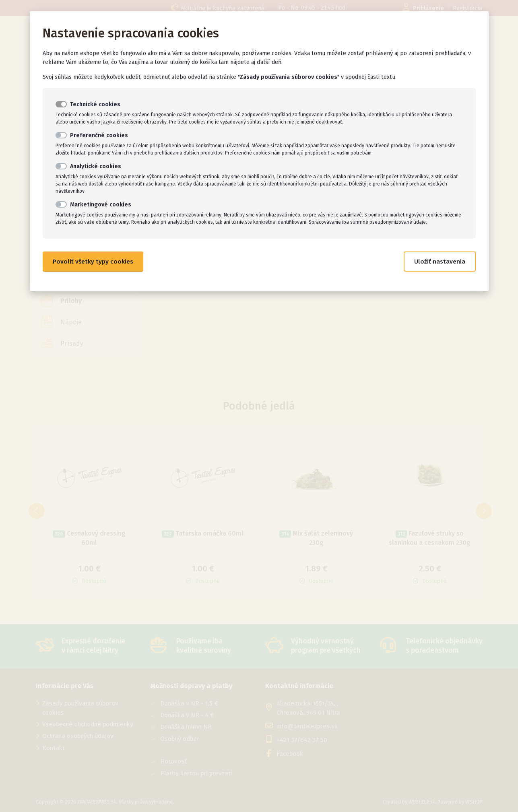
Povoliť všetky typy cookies (93, 262)
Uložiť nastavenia (440, 262)
